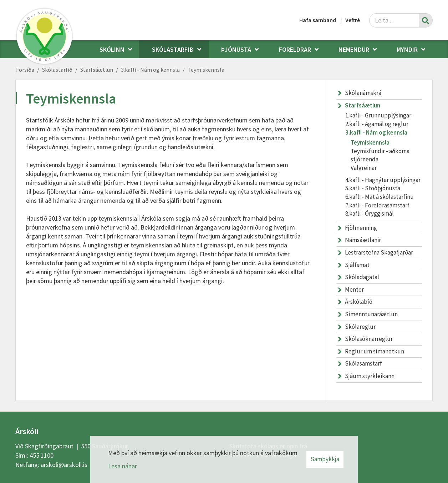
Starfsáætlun (97, 70)
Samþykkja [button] (325, 459)
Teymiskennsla (206, 70)
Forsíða (25, 70)
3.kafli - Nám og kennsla (150, 70)
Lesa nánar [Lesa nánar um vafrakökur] (123, 466)
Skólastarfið (57, 70)
